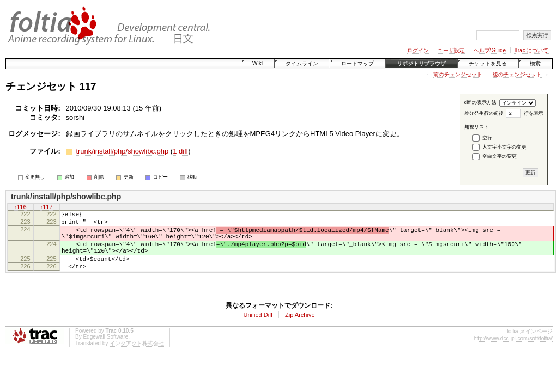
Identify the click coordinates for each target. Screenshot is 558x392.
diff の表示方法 (480, 102)
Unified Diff (258, 328)
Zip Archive (300, 328)
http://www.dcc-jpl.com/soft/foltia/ (513, 351)
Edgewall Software (105, 350)
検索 (535, 63)
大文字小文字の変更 (504, 147)
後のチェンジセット (517, 74)
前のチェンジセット (458, 74)
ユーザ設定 (451, 50)
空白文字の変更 (499, 156)
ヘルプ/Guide (490, 50)
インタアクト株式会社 (137, 356)
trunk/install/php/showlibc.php (122, 151)
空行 (487, 138)
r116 (20, 207)
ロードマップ (357, 63)
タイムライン (302, 63)
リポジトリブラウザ (421, 63)
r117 (46, 207)
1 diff (180, 151)
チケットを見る (488, 63)
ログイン (418, 50)
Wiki (257, 63)
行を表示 (533, 113)
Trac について (531, 50)
